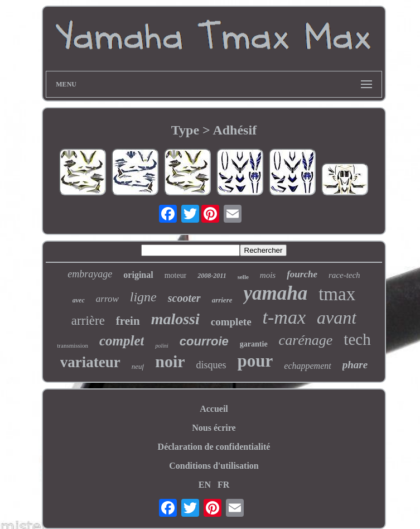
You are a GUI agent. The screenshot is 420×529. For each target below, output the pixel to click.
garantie (254, 344)
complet (122, 341)
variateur (90, 362)
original (138, 275)
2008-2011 (212, 276)
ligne (143, 297)
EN (205, 485)
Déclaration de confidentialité (214, 447)
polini (161, 346)
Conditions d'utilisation (214, 466)
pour (255, 361)
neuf (138, 366)
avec (79, 300)
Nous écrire (214, 428)
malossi (175, 319)
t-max (284, 317)
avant (337, 318)
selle (243, 277)
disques (211, 365)
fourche (302, 274)
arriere (222, 300)
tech (357, 339)
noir (170, 361)
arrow (107, 299)
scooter (184, 298)
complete (231, 322)
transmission (73, 345)
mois (268, 275)
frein (128, 321)
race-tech (344, 275)
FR (223, 485)
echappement (307, 366)
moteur (176, 275)
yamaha (275, 293)
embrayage (90, 274)
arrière (88, 321)
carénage (306, 340)
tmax (337, 294)
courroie (204, 341)
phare (355, 365)
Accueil (214, 409)
